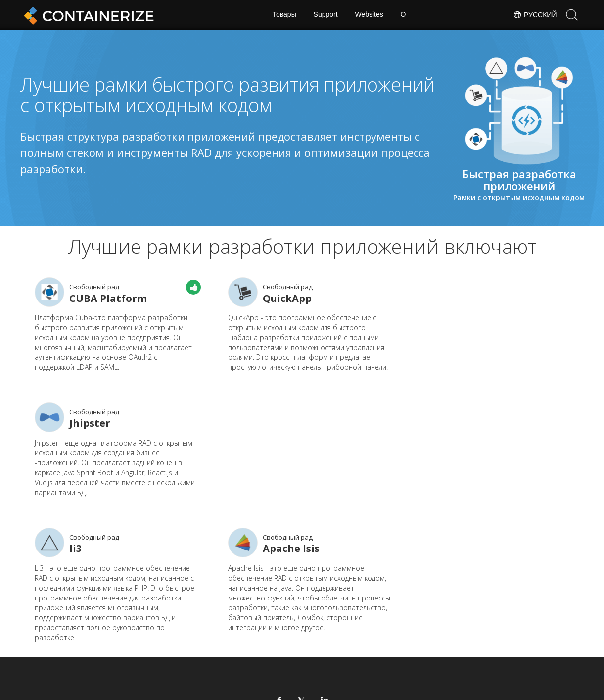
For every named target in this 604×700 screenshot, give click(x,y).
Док (255, 622)
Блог (196, 637)
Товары (284, 15)
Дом (195, 622)
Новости (324, 622)
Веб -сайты (268, 637)
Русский (535, 15)
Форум (381, 622)
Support (325, 15)
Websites (369, 15)
